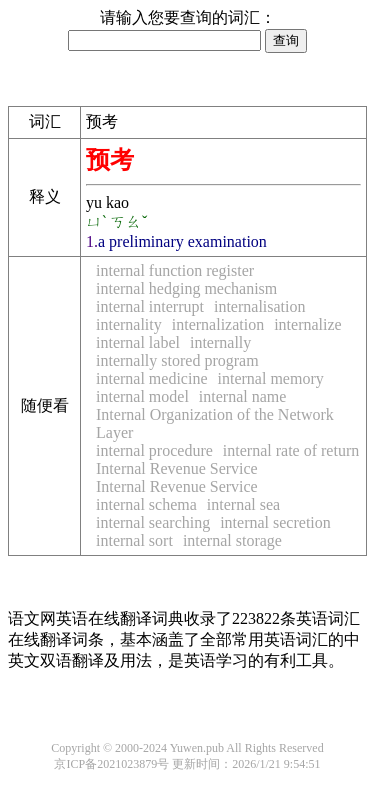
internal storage (232, 540)
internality (129, 324)
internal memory (271, 378)
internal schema (146, 504)
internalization (218, 324)
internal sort (134, 540)
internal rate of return (291, 450)
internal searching (153, 522)
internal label (138, 342)
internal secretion (275, 522)
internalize (308, 324)
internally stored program (177, 360)
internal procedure (154, 450)
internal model (142, 396)
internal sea (243, 504)
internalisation (260, 306)
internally (220, 342)
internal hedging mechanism (186, 288)
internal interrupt (150, 306)
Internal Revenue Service (177, 468)
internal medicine (152, 378)
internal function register (175, 270)
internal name (243, 396)
